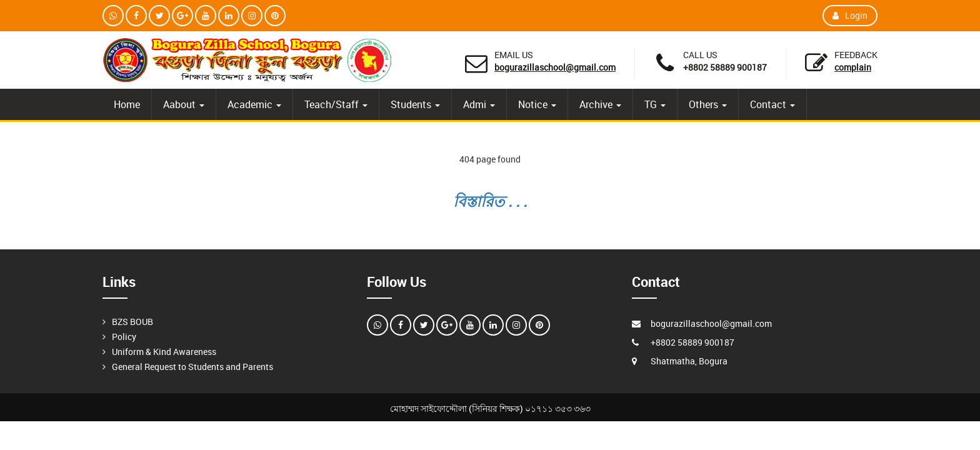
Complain (853, 67)
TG (655, 104)
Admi (479, 104)
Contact (772, 104)
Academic (254, 104)
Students (415, 104)
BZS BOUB (132, 322)
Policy (124, 337)
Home (127, 104)
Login (850, 15)
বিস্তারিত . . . (490, 201)
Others (708, 104)
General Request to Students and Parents (192, 367)
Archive (600, 104)
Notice (537, 104)
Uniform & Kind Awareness (164, 352)
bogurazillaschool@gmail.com (555, 67)
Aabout (184, 104)
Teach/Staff (336, 104)
